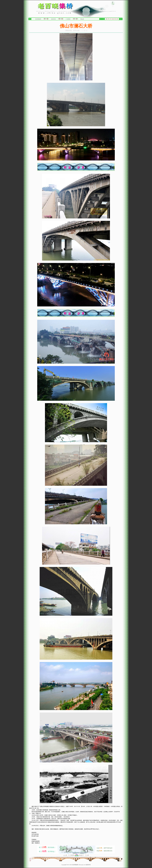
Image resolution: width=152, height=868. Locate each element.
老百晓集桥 (38, 19)
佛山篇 (82, 19)
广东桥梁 (68, 19)
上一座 (65, 855)
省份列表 (53, 19)
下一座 (87, 855)
